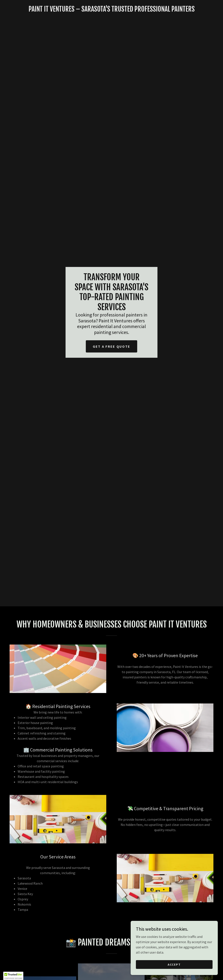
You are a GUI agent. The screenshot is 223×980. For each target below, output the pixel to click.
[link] (111, 10)
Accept (174, 973)
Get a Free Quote (112, 346)
